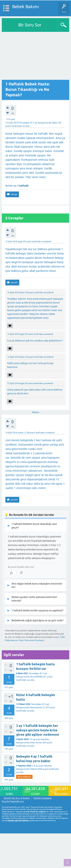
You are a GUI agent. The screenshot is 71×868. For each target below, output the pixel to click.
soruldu (26, 126)
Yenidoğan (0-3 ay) (28, 123)
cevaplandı (46, 241)
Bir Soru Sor (30, 25)
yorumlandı (49, 292)
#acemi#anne (24, 777)
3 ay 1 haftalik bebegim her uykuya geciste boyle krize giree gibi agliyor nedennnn (38, 730)
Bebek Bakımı (26, 7)
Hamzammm (36, 707)
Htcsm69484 (36, 677)
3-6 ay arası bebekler (39, 739)
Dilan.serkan (36, 743)
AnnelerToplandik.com (13, 801)
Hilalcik (34, 769)
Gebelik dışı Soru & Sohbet (17, 798)
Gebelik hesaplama (43, 798)
